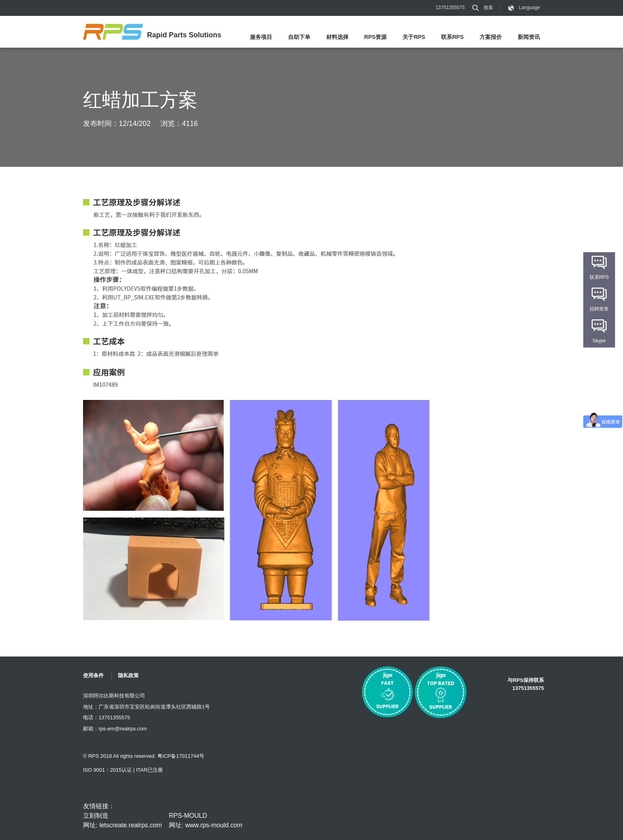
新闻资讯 (529, 37)
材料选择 (337, 37)
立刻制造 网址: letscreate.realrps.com (122, 820)
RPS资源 (376, 37)
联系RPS (452, 37)
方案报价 (491, 37)
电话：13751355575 (107, 717)
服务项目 (261, 37)
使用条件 (93, 675)
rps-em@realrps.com (123, 729)
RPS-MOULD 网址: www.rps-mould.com (206, 820)
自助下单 (299, 37)
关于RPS (414, 37)
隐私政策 (128, 675)
